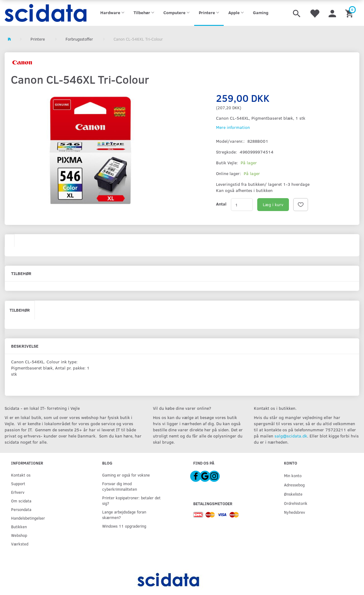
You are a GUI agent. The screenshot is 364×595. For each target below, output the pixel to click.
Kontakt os (21, 475)
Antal (221, 204)
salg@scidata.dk (291, 436)
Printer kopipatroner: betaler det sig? (131, 500)
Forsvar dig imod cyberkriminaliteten (120, 486)
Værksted (20, 544)
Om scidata (21, 501)
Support (18, 483)
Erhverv (18, 492)
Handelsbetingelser (28, 518)
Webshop (19, 535)
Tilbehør (20, 310)
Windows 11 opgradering (124, 526)
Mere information (233, 127)
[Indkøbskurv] (350, 13)
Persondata (21, 509)
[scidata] (46, 13)
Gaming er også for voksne (126, 475)
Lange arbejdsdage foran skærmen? (124, 515)
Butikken (19, 527)
